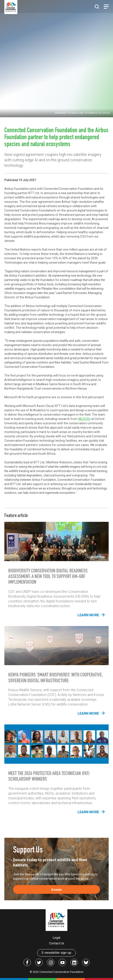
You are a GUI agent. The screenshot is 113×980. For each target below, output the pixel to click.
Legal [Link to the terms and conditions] (56, 938)
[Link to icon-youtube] (62, 962)
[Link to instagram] (51, 962)
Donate (56, 890)
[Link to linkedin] (74, 962)
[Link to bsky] (86, 962)
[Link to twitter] (39, 962)
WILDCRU (84, 419)
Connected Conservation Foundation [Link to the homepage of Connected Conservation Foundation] (61, 972)
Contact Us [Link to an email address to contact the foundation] (57, 943)
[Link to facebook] (27, 962)
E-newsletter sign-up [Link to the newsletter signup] (56, 953)
